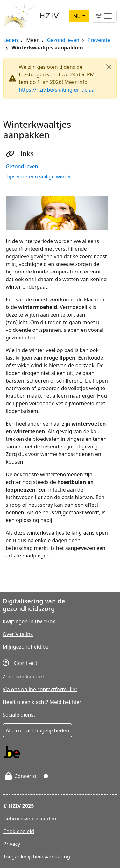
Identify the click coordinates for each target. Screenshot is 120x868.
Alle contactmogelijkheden (37, 730)
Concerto (21, 776)
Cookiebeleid (19, 831)
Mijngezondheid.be (25, 647)
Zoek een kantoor (24, 677)
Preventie (99, 40)
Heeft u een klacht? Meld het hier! (43, 702)
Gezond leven (63, 40)
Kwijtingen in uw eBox (29, 621)
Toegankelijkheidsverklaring (37, 857)
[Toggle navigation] (104, 16)
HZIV (49, 16)
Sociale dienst (19, 715)
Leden (11, 40)
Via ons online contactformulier (40, 689)
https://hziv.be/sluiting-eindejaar (58, 90)
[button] (46, 776)
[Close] (109, 67)
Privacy (12, 844)
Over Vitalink (18, 634)
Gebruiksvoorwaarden (30, 819)
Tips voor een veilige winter (39, 177)
